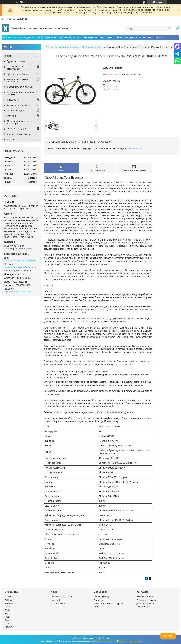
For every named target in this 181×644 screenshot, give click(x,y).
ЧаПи (109, 37)
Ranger (8, 620)
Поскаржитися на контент (105, 641)
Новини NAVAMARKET (61, 597)
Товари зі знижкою (46, 37)
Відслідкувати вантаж (126, 37)
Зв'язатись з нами (145, 597)
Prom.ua (105, 638)
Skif (6, 614)
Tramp (8, 617)
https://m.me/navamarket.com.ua (20, 267)
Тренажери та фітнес (18, 74)
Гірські (100, 47)
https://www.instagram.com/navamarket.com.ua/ (20, 291)
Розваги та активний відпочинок (17, 81)
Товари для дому (16, 110)
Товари (8, 56)
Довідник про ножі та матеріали (109, 603)
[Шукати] (169, 28)
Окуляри (11, 116)
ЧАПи (96, 607)
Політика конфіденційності (130, 641)
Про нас (147, 37)
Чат (168, 636)
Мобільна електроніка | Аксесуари (19, 122)
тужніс (69, 273)
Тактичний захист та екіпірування (17, 68)
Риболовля (13, 100)
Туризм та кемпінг (16, 61)
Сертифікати (100, 600)
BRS (7, 623)
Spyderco (9, 603)
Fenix (7, 610)
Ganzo (8, 607)
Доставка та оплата (69, 37)
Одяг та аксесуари (16, 129)
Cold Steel (9, 600)
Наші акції (55, 600)
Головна (7, 37)
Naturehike (10, 627)
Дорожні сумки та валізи (19, 134)
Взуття (10, 139)
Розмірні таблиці (101, 597)
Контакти (159, 37)
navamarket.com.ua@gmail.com (20, 261)
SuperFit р (62, 297)
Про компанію (143, 607)
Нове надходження (24, 37)
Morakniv (9, 597)
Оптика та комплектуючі (19, 105)
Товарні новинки (58, 603)
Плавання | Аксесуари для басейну (20, 93)
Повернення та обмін (93, 37)
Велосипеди (89, 47)
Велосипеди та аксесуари (67, 47)
